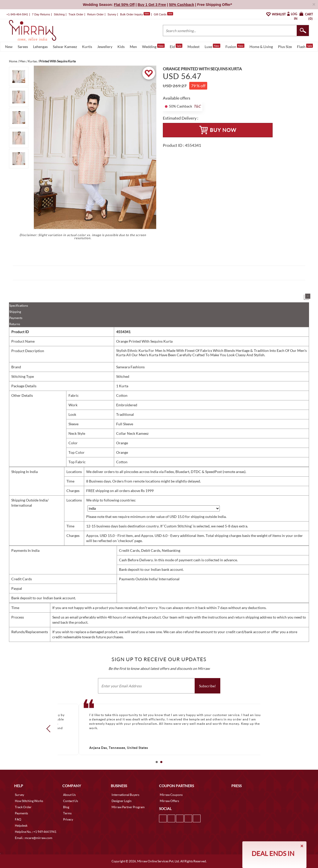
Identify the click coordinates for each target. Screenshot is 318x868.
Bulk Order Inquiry (131, 14)
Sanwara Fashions (130, 367)
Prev (50, 729)
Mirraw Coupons (171, 795)
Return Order (95, 14)
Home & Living (261, 47)
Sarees (23, 47)
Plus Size (285, 47)
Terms (67, 813)
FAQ (18, 819)
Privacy (68, 819)
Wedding (153, 46)
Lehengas (40, 47)
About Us (69, 795)
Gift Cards (163, 14)
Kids (121, 47)
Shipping (15, 312)
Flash (305, 46)
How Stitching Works (29, 801)
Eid (176, 46)
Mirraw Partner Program (128, 807)
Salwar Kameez (65, 47)
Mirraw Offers (169, 801)
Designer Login (122, 801)
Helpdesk (21, 826)
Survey (112, 14)
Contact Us (71, 801)
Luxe (212, 46)
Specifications (19, 306)
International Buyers (125, 795)
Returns (15, 324)
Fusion (235, 46)
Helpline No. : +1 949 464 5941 (36, 832)
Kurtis (87, 47)
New (9, 47)
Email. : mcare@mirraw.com (34, 838)
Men (133, 47)
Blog (66, 807)
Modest (193, 47)
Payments (16, 318)
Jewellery (105, 47)
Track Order (76, 14)
